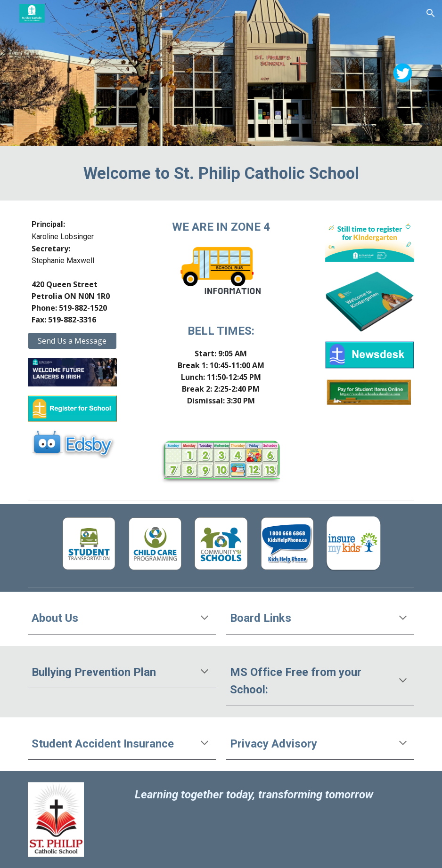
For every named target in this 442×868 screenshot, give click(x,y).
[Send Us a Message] (72, 341)
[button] (431, 13)
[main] (221, 173)
